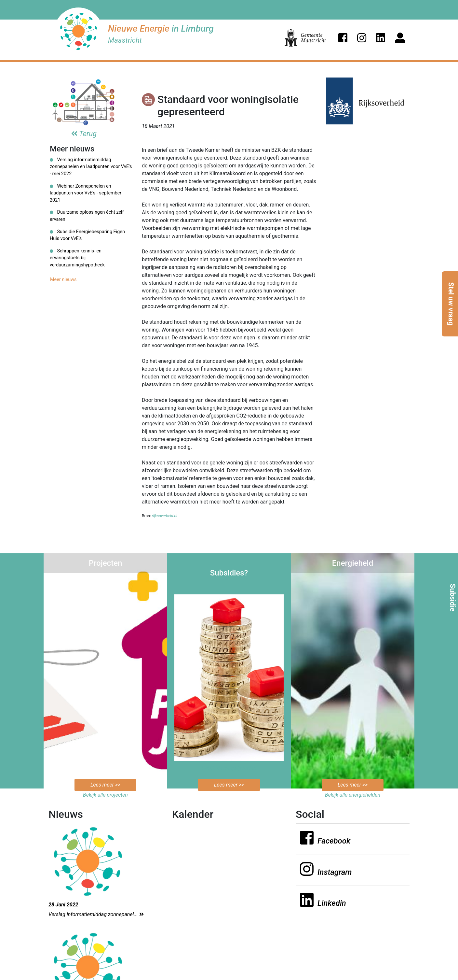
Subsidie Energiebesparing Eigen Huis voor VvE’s (87, 235)
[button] (343, 38)
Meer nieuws (63, 280)
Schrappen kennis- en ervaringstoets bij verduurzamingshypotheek (77, 258)
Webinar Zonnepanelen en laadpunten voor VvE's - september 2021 (86, 193)
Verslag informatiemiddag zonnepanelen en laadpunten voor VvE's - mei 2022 (91, 167)
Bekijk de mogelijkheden (229, 768)
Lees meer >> (105, 785)
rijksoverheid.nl (165, 516)
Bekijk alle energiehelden (353, 795)
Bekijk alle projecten (105, 795)
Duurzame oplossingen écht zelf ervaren (87, 216)
